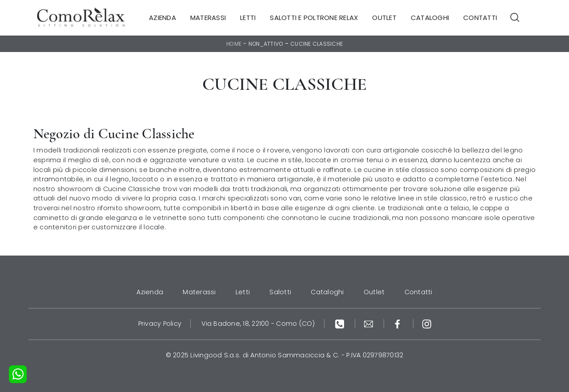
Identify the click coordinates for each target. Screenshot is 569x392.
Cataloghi (430, 18)
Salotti (280, 292)
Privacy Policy (160, 324)
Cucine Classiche (317, 44)
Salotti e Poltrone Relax (314, 18)
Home (234, 44)
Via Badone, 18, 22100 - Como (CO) (258, 324)
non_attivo (266, 44)
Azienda (162, 18)
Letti (248, 18)
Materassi (208, 18)
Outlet (384, 18)
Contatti (480, 18)
